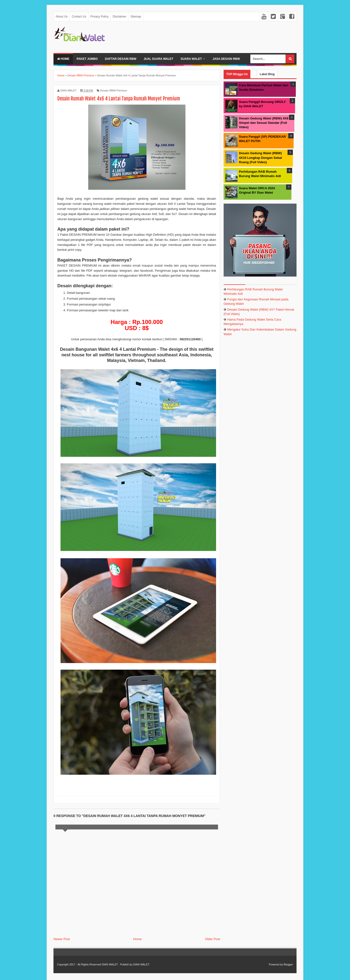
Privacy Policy (100, 17)
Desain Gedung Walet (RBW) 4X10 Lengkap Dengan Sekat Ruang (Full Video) (260, 157)
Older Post (213, 939)
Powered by (276, 964)
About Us (62, 17)
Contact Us (79, 17)
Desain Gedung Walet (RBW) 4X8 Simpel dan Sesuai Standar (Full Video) (264, 123)
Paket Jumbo (87, 59)
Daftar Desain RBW (121, 59)
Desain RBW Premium (114, 90)
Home (63, 59)
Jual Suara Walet (158, 59)
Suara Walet (191, 59)
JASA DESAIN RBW (226, 59)
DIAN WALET (110, 964)
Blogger (288, 964)
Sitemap (136, 17)
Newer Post (62, 939)
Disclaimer (119, 17)
